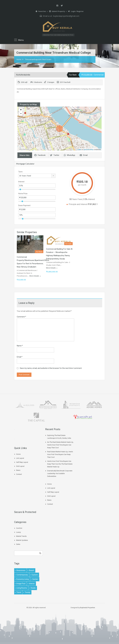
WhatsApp (69, 155)
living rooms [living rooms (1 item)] (22, 588)
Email (84, 155)
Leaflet (79, 150)
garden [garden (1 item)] (35, 579)
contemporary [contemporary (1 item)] (22, 575)
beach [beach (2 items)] (32, 570)
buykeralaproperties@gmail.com (66, 16)
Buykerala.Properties (88, 608)
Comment (21, 317)
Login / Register (76, 11)
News (18, 470)
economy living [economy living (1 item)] (23, 579)
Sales (18, 544)
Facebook (40, 155)
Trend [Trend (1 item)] (19, 592)
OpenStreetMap (89, 150)
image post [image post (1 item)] (21, 584)
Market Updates (22, 540)
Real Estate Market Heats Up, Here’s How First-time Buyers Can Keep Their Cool (60, 454)
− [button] (21, 114)
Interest (21, 182)
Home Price (23, 194)
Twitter (55, 155)
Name (20, 346)
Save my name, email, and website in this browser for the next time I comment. (51, 368)
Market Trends (21, 536)
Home (19, 59)
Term (20, 172)
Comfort (19, 528)
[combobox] (37, 176)
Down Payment (24, 205)
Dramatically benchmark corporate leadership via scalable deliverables (60, 473)
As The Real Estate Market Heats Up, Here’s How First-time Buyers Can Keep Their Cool (60, 445)
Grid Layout (20, 466)
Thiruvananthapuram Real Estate (38, 59)
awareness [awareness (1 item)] (21, 570)
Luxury (18, 532)
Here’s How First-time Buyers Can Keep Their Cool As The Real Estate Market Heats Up (60, 464)
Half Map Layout (22, 462)
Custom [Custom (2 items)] (35, 575)
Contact (19, 474)
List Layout (20, 458)
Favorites (41, 11)
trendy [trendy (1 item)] (27, 592)
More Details (35, 276)
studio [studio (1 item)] (33, 588)
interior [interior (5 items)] (32, 584)
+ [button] (21, 110)
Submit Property (57, 11)
